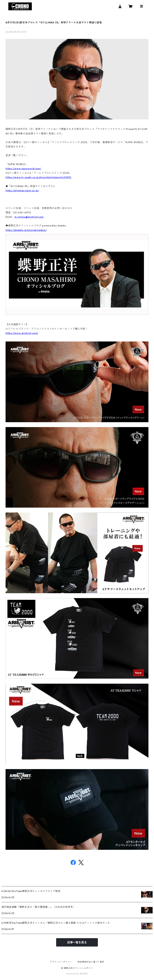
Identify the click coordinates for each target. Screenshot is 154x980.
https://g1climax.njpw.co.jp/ (22, 191)
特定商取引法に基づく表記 (91, 962)
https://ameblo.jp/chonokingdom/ (26, 230)
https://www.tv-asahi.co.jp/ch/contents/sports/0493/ (38, 177)
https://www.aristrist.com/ (22, 333)
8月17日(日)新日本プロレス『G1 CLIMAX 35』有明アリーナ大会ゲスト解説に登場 (54, 22)
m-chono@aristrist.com (29, 217)
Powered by (77, 974)
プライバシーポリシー (61, 962)
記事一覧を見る (77, 942)
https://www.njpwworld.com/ (23, 169)
